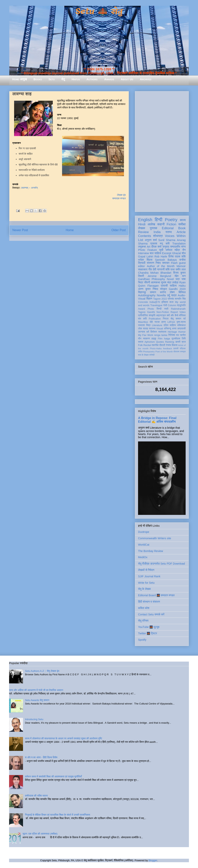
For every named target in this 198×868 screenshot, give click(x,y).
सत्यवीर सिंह (180, 299)
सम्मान (153, 292)
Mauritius (143, 322)
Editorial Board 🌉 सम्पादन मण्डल (156, 595)
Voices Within (175, 236)
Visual (160, 329)
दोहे (151, 322)
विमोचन (154, 332)
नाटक (157, 322)
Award (141, 309)
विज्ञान (149, 299)
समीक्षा (182, 224)
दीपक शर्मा (156, 247)
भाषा (184, 279)
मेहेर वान (180, 276)
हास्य (164, 322)
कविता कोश (144, 608)
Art (149, 247)
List (141, 240)
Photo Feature (147, 250)
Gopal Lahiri (146, 256)
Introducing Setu (34, 719)
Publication (155, 319)
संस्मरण (150, 263)
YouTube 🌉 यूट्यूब (149, 627)
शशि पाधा (170, 269)
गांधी (165, 305)
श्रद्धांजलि (181, 305)
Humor (182, 332)
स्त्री (166, 309)
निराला (166, 319)
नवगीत (183, 335)
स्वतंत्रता (162, 332)
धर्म (148, 332)
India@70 (155, 302)
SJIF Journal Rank (149, 576)
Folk (140, 345)
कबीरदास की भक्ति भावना (36, 796)
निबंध (158, 263)
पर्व (184, 319)
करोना (163, 292)
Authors (92, 79)
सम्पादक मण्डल (119, 198)
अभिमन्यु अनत (170, 329)
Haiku (182, 286)
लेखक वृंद (121, 195)
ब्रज (184, 342)
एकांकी (176, 348)
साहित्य (173, 286)
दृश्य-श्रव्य (181, 322)
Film (160, 339)
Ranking (170, 342)
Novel (170, 279)
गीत (150, 269)
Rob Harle (161, 256)
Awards (109, 79)
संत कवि (142, 319)
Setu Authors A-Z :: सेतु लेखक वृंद (42, 671)
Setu (52, 79)
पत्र (178, 279)
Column (172, 305)
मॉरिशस (182, 315)
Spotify (142, 640)
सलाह (145, 329)
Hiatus (76, 79)
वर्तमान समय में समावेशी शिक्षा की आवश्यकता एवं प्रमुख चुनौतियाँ (53, 776)
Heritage (172, 332)
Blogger (153, 860)
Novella (161, 295)
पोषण (172, 292)
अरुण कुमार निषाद (148, 289)
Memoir (181, 266)
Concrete (143, 302)
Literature (157, 325)
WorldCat (144, 545)
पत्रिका (183, 348)
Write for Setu (146, 583)
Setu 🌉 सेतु (99, 11)
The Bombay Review (151, 551)
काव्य (183, 220)
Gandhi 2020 (177, 289)
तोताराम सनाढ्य (180, 352)
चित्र (141, 282)
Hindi (142, 224)
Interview (143, 253)
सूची (161, 250)
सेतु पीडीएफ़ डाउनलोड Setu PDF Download (161, 564)
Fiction (171, 224)
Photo (151, 309)
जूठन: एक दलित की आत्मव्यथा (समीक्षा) (40, 834)
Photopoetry (149, 352)
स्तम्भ (169, 232)
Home (70, 230)
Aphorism (150, 342)
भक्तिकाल (181, 325)
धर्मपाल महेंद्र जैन (176, 250)
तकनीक (155, 345)
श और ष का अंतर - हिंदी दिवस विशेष (41, 757)
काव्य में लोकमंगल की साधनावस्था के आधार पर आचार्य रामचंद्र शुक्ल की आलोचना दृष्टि (64, 738)
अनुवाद (166, 247)
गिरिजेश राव (174, 335)
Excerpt (167, 253)
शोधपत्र (158, 236)
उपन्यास (142, 332)
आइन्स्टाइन (161, 315)
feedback (168, 348)
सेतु (63, 79)
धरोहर (141, 260)
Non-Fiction (163, 312)
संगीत (140, 352)
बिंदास (149, 260)
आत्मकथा (155, 282)
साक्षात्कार (143, 269)
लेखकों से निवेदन (146, 570)
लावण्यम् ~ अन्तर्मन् (29, 188)
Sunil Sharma (167, 240)
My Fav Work (146, 335)
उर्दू (169, 295)
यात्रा (174, 295)
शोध (184, 253)
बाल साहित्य (156, 253)
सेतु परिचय (143, 621)
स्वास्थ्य (152, 329)
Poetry (171, 220)
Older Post (119, 230)
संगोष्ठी (152, 355)
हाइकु (154, 339)
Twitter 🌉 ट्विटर (148, 633)
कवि (168, 244)
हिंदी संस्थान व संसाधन (149, 602)
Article (181, 232)
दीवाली (162, 345)
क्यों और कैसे (172, 315)
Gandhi (151, 312)
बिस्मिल (182, 292)
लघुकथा (142, 247)
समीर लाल (181, 269)
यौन (140, 339)
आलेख (151, 224)
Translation (179, 244)
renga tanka (161, 335)
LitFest (171, 322)
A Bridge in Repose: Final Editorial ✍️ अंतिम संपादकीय (157, 420)
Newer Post (20, 230)
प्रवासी (164, 286)
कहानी (161, 224)
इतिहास (165, 302)
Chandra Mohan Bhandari (155, 273)
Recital (147, 345)
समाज (141, 342)
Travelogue (156, 305)
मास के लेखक (143, 355)
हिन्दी (158, 220)
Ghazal (176, 253)
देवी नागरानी (159, 269)
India (157, 232)
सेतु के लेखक (144, 589)
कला (172, 302)
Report (174, 312)
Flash (174, 263)
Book (182, 228)
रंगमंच (168, 345)
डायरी (178, 342)
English (145, 220)
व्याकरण (146, 339)
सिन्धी (159, 309)
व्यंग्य (183, 247)
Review (143, 232)
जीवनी (147, 282)
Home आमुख (20, 79)
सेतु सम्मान (176, 319)
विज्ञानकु (142, 292)
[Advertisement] (162, 151)
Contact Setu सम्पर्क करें (151, 614)
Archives (146, 79)
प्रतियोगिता (143, 315)
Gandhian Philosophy (151, 279)
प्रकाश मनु (157, 244)
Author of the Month (161, 266)
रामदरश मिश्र (144, 325)
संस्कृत (163, 289)
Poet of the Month (164, 352)
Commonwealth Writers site (155, 538)
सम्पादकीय (175, 247)
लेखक (142, 228)
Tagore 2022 (160, 299)
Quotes (160, 342)
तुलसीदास (176, 339)
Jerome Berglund (159, 276)
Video (183, 312)
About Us (127, 79)
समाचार (166, 263)
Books (38, 79)
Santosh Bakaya (166, 260)
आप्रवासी (181, 329)
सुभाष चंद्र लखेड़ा (170, 282)
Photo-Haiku (156, 348)
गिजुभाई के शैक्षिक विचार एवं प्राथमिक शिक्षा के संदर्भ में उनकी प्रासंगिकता (58, 815)
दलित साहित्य (170, 325)
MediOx (143, 557)
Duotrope (144, 532)
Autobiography (147, 295)
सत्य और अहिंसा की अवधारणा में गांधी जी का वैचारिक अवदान (36, 690)
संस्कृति (152, 315)
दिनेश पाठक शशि (177, 256)
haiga (167, 339)
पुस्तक (154, 228)
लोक (140, 329)
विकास (175, 345)
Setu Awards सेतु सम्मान (37, 700)
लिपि (184, 339)
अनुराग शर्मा (151, 240)
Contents (145, 236)
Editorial (168, 228)
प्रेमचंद (171, 299)
